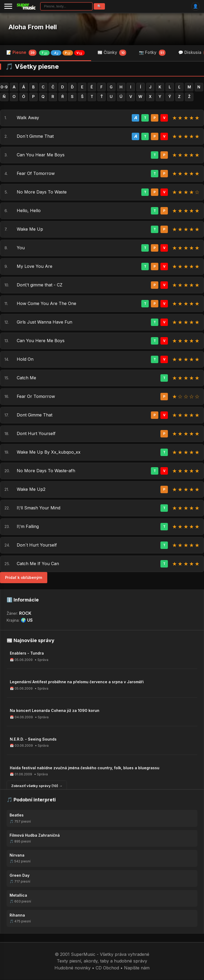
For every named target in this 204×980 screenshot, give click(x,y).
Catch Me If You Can (38, 564)
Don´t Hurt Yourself (37, 545)
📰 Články (112, 53)
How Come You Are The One (46, 303)
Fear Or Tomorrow (36, 396)
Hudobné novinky (73, 968)
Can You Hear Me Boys (41, 155)
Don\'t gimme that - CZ (40, 285)
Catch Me (26, 378)
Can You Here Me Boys (41, 341)
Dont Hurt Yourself (36, 433)
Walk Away (28, 118)
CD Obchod (107, 968)
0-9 (4, 87)
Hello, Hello (29, 210)
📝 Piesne (46, 53)
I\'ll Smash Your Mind (39, 508)
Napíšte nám (137, 968)
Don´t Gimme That (35, 136)
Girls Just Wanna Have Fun (44, 322)
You (21, 248)
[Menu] (8, 6)
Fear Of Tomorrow (36, 173)
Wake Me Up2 (31, 489)
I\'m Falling (28, 526)
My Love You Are (35, 266)
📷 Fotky (152, 53)
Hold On (25, 359)
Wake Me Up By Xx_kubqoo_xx (49, 452)
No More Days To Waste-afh (46, 471)
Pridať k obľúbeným (24, 578)
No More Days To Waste (42, 192)
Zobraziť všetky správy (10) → (37, 786)
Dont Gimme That (35, 415)
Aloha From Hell (33, 27)
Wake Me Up (30, 229)
